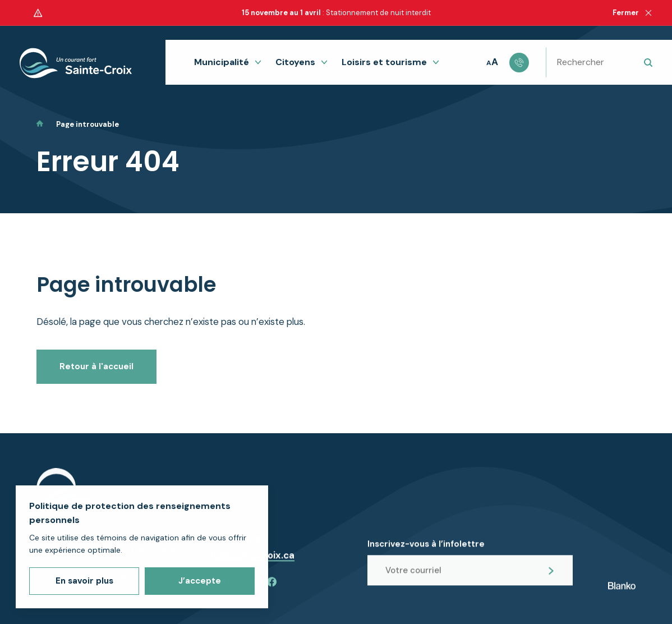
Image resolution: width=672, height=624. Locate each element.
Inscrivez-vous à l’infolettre (426, 551)
